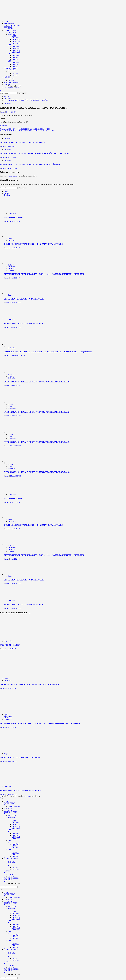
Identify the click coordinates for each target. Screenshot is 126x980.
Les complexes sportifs (11, 88)
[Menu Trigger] (2, 798)
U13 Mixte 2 (16, 50)
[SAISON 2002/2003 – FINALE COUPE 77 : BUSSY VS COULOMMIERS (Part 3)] (11, 431)
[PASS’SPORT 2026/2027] (13, 212)
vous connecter (12, 176)
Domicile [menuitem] (11, 874)
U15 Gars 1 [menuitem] (16, 846)
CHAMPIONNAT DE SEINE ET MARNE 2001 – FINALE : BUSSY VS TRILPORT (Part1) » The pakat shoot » (49, 352)
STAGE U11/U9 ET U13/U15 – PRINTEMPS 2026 (24, 299)
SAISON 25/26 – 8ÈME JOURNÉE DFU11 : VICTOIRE (22, 142)
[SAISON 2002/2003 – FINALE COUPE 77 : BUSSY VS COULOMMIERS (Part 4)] (11, 461)
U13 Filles (15, 47)
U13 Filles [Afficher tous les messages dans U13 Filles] (11, 320)
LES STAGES (9, 29)
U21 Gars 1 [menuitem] (16, 867)
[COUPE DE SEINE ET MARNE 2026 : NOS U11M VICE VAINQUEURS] (13, 237)
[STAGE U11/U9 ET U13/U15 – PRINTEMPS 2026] (13, 293)
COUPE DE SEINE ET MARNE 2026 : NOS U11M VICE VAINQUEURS (33, 244)
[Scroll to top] (0, 798)
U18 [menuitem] (67, 850)
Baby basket (12, 32)
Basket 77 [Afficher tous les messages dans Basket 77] (11, 238)
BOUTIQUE (8, 27)
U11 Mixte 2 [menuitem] (16, 826)
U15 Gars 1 (16, 57)
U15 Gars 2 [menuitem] (16, 848)
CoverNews (26, 796)
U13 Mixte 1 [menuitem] (16, 835)
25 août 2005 (15, 386)
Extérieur (11, 81)
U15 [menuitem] (67, 842)
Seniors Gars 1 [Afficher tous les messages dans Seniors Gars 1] (13, 348)
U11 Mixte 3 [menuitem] (16, 828)
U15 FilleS (15, 56)
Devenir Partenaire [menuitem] (14, 807)
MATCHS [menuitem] (65, 872)
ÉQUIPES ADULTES (11, 68)
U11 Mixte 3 (16, 43)
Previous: (26, 129)
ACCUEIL (7, 22)
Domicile (11, 79)
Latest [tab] (6, 191)
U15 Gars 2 (16, 59)
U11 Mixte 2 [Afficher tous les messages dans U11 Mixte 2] (12, 269)
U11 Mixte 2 (16, 41)
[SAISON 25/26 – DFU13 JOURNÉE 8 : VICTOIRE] (13, 318)
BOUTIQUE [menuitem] (8, 808)
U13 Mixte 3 (16, 52)
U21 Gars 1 (16, 73)
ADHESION (8, 84)
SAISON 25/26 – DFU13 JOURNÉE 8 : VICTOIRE (24, 324)
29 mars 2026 (11, 168)
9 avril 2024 (10, 112)
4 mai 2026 (14, 221)
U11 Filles (15, 38)
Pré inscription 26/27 (15, 86)
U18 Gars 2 (16, 66)
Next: (28, 131)
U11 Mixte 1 (16, 40)
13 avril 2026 (11, 146)
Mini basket (12, 34)
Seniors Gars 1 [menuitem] (13, 862)
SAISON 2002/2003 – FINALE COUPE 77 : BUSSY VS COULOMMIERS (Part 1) (37, 382)
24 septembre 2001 (17, 356)
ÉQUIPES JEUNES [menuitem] (65, 813)
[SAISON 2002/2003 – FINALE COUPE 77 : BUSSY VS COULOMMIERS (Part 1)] (11, 371)
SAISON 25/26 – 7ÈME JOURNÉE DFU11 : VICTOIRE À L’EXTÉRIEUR (30, 164)
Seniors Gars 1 (13, 70)
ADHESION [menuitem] (65, 881)
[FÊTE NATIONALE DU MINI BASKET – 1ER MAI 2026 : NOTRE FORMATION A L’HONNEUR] (13, 263)
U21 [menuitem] (67, 865)
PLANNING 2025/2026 (12, 82)
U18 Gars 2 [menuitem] (16, 857)
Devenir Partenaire (14, 25)
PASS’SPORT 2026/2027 (14, 218)
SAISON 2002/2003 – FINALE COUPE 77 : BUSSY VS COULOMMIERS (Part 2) (37, 412)
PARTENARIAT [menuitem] (65, 804)
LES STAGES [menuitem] (9, 810)
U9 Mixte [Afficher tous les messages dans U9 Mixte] (11, 270)
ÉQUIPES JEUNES (10, 31)
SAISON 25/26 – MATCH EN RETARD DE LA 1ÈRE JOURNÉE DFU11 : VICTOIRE (35, 153)
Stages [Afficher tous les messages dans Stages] (10, 295)
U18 (9, 61)
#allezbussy (4, 126)
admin (3, 112)
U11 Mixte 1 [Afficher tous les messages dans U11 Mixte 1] (12, 240)
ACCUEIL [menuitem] (7, 801)
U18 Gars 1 (16, 65)
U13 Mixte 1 (16, 48)
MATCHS (7, 77)
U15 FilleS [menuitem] (15, 844)
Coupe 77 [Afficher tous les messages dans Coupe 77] (11, 376)
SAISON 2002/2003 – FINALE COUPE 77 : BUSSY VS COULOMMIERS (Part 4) (37, 472)
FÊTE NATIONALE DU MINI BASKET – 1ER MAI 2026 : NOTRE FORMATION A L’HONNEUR (44, 274)
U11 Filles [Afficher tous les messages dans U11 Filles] (7, 104)
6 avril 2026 (10, 157)
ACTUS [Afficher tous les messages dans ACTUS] (11, 374)
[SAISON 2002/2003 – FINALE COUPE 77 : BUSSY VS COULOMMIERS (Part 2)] (11, 401)
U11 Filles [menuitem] (15, 823)
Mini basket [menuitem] (67, 818)
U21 (9, 72)
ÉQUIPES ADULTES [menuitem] (65, 859)
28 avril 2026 (15, 303)
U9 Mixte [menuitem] (15, 821)
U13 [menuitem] (67, 831)
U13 (9, 45)
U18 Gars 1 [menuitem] (16, 855)
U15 (9, 54)
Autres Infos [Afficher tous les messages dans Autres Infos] (12, 214)
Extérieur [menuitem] (11, 876)
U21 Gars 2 (16, 75)
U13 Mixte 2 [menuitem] (16, 837)
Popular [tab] (6, 193)
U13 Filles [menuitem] (15, 833)
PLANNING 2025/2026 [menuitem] (12, 878)
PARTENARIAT (9, 23)
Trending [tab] (7, 195)
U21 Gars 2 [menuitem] (16, 869)
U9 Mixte (15, 36)
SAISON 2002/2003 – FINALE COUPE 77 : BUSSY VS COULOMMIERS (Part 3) (37, 442)
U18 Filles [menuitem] (15, 853)
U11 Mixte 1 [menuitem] (16, 824)
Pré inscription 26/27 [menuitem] (15, 883)
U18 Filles (15, 63)
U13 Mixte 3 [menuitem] (16, 839)
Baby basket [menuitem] (12, 816)
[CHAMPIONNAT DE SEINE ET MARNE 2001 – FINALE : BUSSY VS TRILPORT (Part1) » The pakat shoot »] (11, 344)
